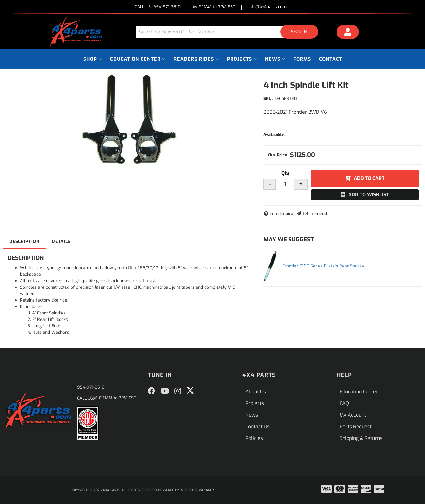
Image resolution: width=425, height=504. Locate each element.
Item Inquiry (281, 214)
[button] (229, 32)
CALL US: (158, 7)
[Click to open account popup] (348, 33)
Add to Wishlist (368, 195)
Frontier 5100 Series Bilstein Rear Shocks (323, 266)
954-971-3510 (91, 387)
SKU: (268, 99)
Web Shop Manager (197, 490)
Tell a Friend (315, 214)
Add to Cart (369, 178)
